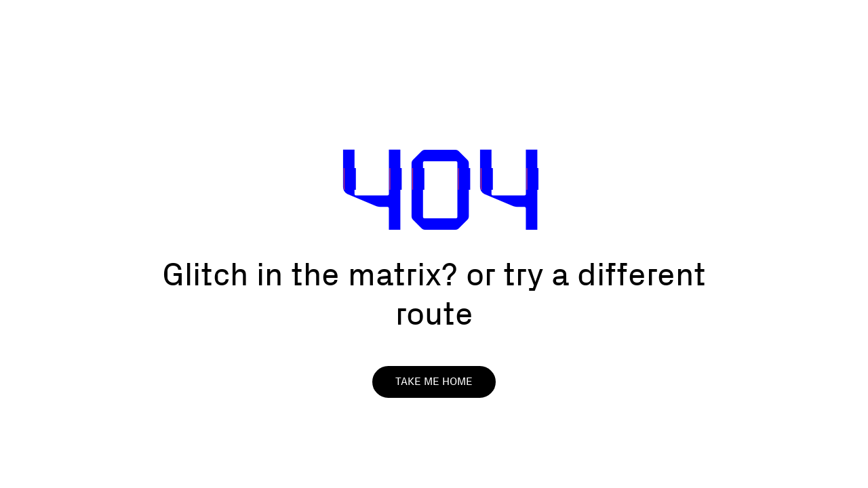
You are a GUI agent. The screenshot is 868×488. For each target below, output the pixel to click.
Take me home (434, 381)
